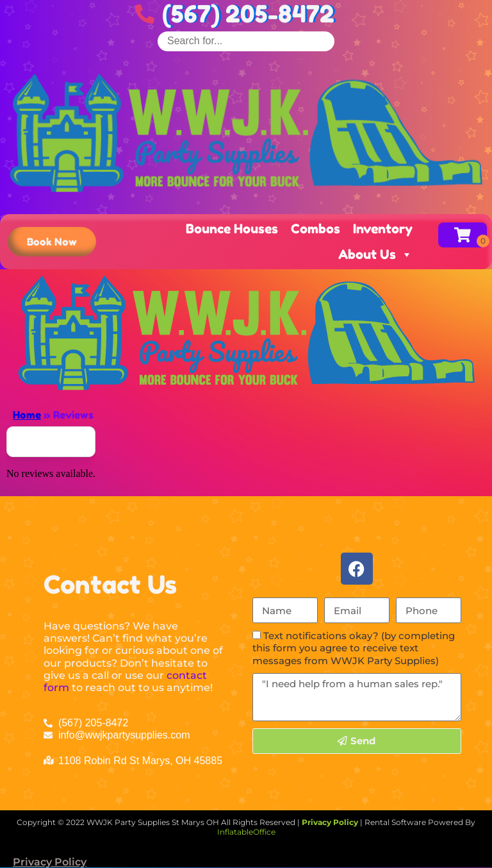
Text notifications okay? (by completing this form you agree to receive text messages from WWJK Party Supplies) (354, 648)
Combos (316, 229)
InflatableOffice (246, 832)
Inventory (383, 229)
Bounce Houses (232, 229)
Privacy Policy (50, 862)
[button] (52, 242)
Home (27, 415)
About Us (375, 255)
